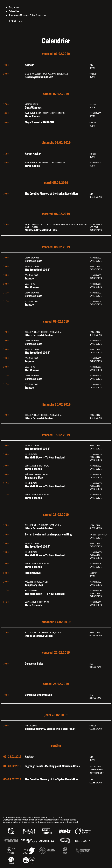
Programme (14, 7)
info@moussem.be (40, 817)
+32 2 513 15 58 (56, 817)
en (15, 21)
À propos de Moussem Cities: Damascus (27, 15)
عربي (20, 21)
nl (9, 21)
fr (12, 21)
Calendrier (14, 11)
